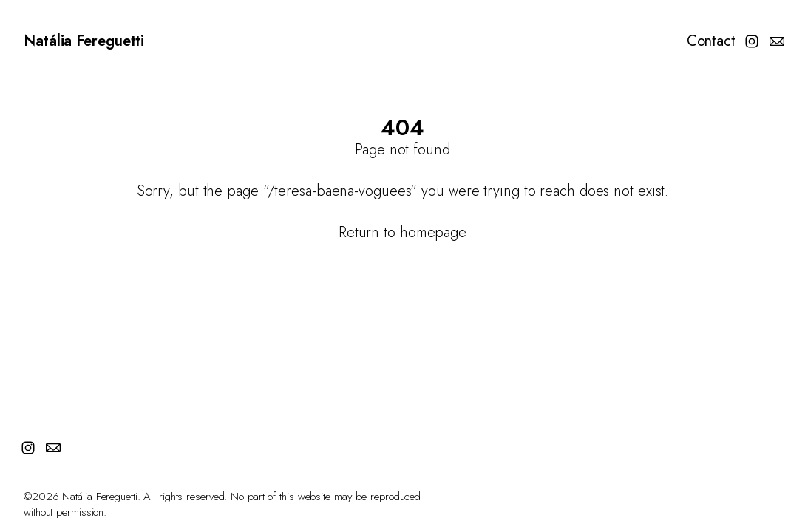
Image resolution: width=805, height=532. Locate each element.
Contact (711, 41)
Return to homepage (402, 232)
